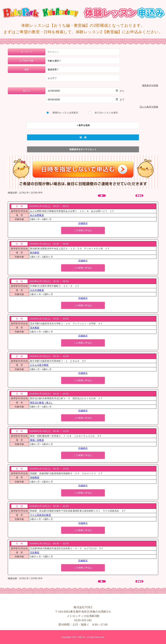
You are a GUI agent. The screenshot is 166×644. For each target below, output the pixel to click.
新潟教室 (35, 253)
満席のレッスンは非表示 (65, 113)
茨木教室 (35, 328)
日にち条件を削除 (149, 107)
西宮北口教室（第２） (42, 403)
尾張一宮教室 (37, 440)
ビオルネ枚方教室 (39, 365)
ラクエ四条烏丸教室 (40, 515)
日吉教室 (35, 552)
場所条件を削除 (150, 85)
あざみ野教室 (37, 215)
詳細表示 (83, 223)
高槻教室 (35, 477)
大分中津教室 (37, 290)
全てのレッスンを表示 (106, 113)
